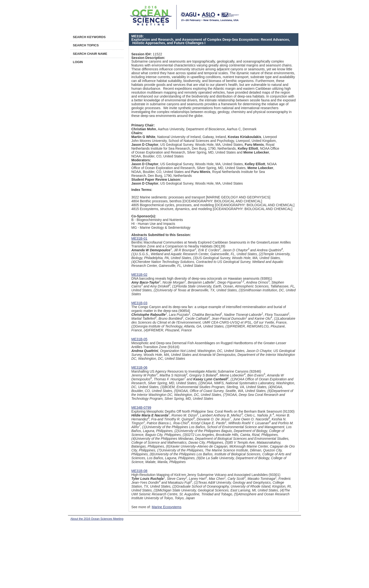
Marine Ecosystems (167, 507)
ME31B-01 (139, 238)
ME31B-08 (139, 471)
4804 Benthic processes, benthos (156, 201)
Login (78, 62)
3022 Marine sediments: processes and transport (168, 197)
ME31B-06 (139, 367)
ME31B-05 (139, 339)
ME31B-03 (139, 303)
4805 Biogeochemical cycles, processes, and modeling (173, 205)
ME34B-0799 (141, 408)
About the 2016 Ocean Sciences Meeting (97, 519)
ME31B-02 (139, 275)
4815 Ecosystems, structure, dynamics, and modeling (172, 209)
